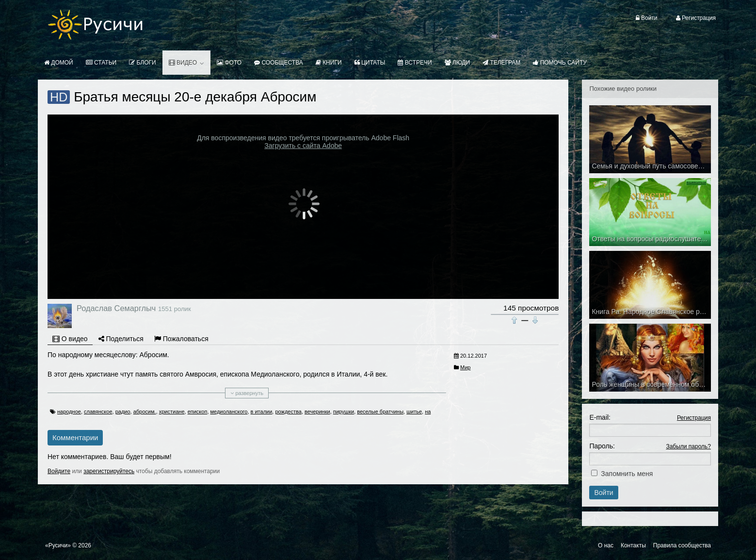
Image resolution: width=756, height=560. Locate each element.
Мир (465, 367)
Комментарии (75, 437)
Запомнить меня (627, 474)
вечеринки (317, 412)
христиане (172, 412)
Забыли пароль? (688, 446)
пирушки (344, 412)
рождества (288, 412)
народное (69, 412)
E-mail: (600, 417)
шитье (414, 412)
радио (123, 412)
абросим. (145, 412)
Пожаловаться (181, 339)
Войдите (59, 471)
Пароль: (602, 446)
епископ (198, 412)
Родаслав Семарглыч (116, 308)
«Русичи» (58, 545)
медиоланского (229, 412)
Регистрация (694, 418)
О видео (70, 339)
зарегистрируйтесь (109, 471)
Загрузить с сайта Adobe (303, 146)
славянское (98, 412)
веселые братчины (380, 412)
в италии (262, 412)
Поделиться (121, 339)
